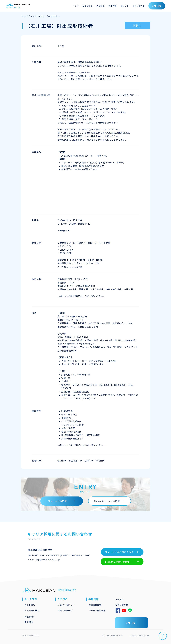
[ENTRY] (157, 6)
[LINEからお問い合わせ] (122, 562)
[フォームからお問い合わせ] (122, 552)
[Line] (130, 610)
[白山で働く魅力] (35, 610)
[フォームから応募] (62, 501)
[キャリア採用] (36, 16)
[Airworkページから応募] (110, 501)
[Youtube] (124, 610)
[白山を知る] (35, 605)
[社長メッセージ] (68, 610)
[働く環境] (35, 622)
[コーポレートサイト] (116, 636)
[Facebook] (118, 610)
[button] (87, 6)
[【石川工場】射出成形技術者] (53, 16)
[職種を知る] (35, 616)
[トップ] (25, 16)
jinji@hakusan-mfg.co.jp (48, 559)
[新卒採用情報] (99, 605)
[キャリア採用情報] (99, 610)
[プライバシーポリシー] (146, 636)
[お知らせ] (126, 599)
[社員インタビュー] (68, 605)
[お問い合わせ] (126, 605)
